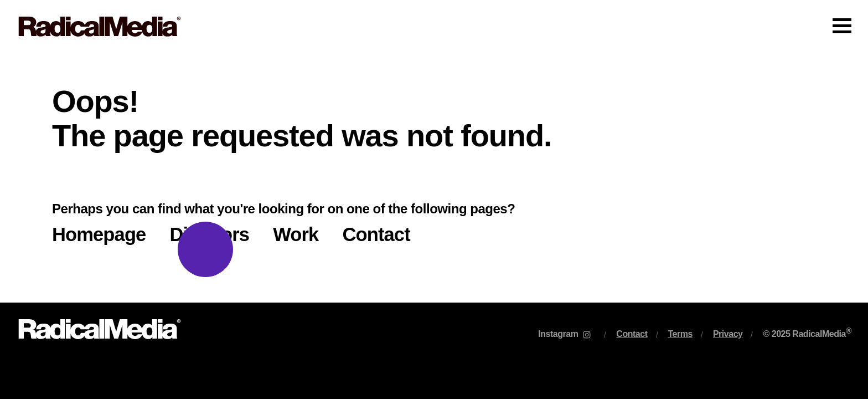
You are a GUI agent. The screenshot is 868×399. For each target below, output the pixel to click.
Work (296, 234)
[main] (434, 178)
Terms (680, 334)
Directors (210, 234)
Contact (376, 234)
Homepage (99, 234)
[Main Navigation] (434, 27)
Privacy (728, 334)
